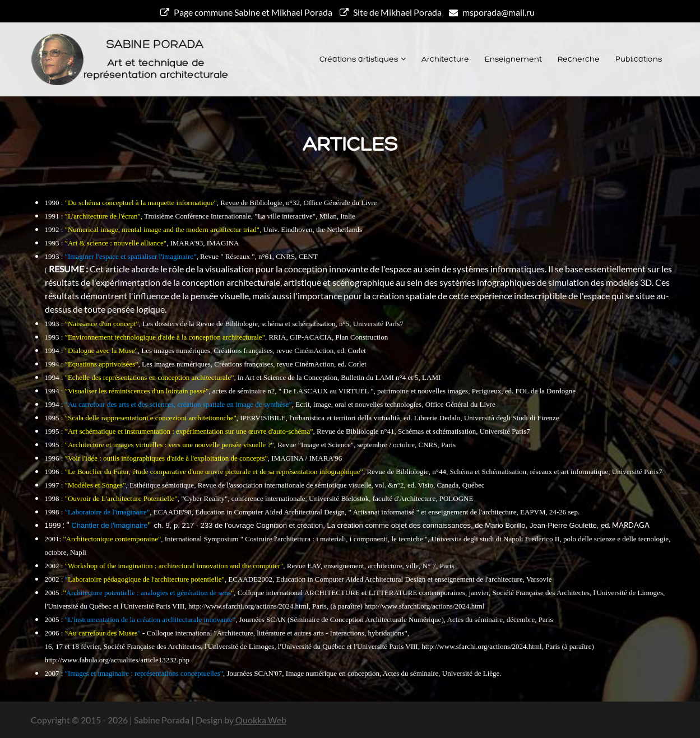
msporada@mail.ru (492, 12)
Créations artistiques (359, 59)
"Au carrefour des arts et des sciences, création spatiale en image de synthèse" (179, 404)
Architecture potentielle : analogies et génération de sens (149, 593)
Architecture (445, 59)
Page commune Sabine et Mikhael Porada (246, 12)
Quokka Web (261, 720)
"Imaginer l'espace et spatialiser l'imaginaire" (131, 256)
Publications (639, 59)
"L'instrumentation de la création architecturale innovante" (150, 619)
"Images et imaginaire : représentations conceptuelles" (144, 673)
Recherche (579, 59)
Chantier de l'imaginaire (109, 525)
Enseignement (513, 59)
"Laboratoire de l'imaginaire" (108, 512)
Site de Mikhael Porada (391, 12)
